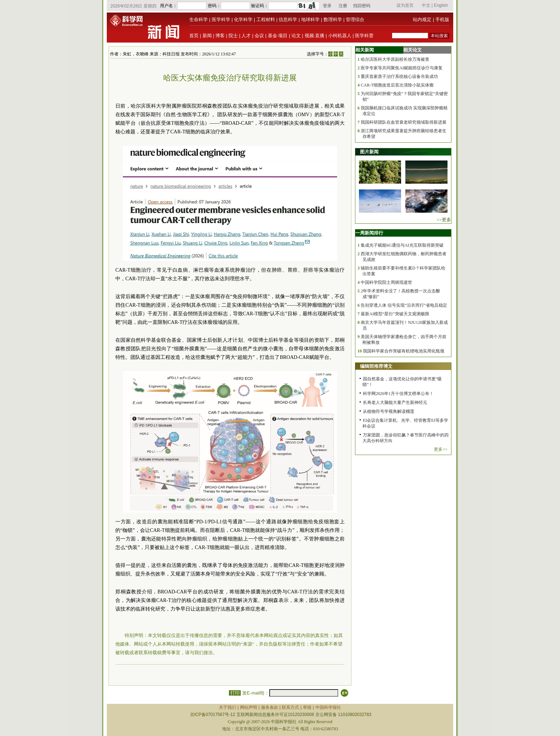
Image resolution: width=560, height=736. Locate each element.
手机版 (442, 19)
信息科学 (288, 19)
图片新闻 (369, 152)
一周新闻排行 (369, 233)
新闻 (207, 36)
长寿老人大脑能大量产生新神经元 (395, 402)
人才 (246, 36)
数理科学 (333, 19)
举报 (307, 707)
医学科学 (221, 19)
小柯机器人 (340, 36)
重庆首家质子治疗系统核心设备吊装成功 (399, 76)
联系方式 (290, 707)
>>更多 (444, 220)
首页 (194, 36)
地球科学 (310, 19)
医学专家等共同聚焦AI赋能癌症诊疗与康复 (402, 68)
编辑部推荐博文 (376, 366)
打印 (235, 693)
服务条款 (270, 707)
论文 (296, 36)
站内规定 (422, 19)
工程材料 (266, 19)
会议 (259, 36)
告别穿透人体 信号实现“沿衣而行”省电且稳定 (404, 305)
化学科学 (243, 19)
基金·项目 (278, 36)
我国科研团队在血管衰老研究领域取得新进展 (404, 122)
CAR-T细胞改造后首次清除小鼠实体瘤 (397, 85)
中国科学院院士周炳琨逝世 (386, 282)
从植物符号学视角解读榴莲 (389, 411)
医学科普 (364, 36)
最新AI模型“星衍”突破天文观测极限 (395, 314)
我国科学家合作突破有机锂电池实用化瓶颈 (404, 351)
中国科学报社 (328, 707)
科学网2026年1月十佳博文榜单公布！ (398, 394)
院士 (233, 36)
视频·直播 (315, 36)
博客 (220, 36)
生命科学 (199, 19)
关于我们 (227, 707)
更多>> (441, 449)
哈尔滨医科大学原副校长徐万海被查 (395, 59)
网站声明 (249, 707)
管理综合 (355, 19)
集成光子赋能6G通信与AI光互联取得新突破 (402, 245)
